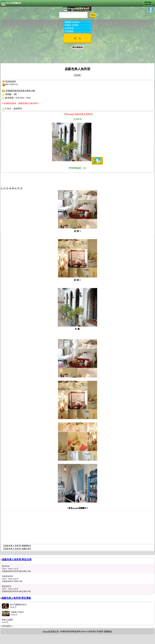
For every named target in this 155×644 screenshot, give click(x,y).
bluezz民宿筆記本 (11, 3)
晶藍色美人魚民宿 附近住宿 (17, 559)
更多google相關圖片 (78, 508)
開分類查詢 (78, 47)
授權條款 (108, 631)
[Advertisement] (77, 56)
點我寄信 (18, 109)
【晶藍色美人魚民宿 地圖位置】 (17, 549)
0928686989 (10, 81)
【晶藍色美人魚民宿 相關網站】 (17, 546)
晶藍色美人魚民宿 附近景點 (16, 598)
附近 (149, 3)
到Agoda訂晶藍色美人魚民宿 (79, 114)
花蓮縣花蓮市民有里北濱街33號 (20, 91)
